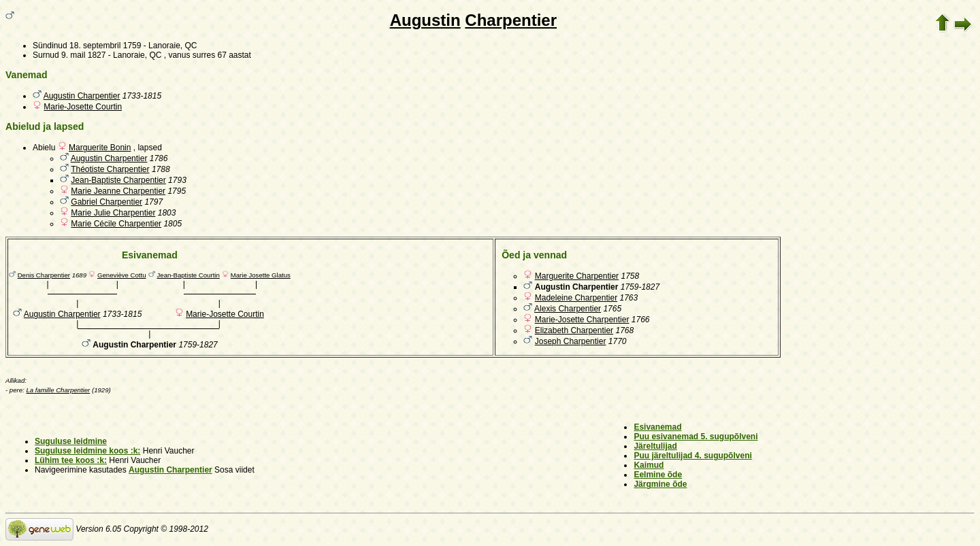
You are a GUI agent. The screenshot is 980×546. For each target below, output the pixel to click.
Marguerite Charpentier (577, 276)
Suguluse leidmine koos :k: (87, 451)
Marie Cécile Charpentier (116, 224)
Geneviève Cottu (121, 275)
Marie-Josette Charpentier (582, 320)
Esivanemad (657, 427)
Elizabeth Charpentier (574, 330)
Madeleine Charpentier (576, 298)
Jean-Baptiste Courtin (189, 275)
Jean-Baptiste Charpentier (118, 180)
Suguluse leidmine (71, 441)
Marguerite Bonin (100, 148)
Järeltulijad (655, 446)
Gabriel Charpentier (107, 202)
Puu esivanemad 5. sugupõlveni (696, 437)
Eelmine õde (658, 475)
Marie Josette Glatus (261, 275)
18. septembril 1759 (105, 46)
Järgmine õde (660, 484)
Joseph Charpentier (571, 341)
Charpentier (511, 20)
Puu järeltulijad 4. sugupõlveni (692, 456)
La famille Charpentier (58, 390)
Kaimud (649, 465)
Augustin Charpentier (82, 96)
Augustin (425, 20)
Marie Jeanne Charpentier (118, 191)
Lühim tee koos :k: (71, 460)
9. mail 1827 (83, 55)
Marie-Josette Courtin (83, 107)
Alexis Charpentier (568, 309)
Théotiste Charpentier (110, 169)
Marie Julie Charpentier (113, 213)
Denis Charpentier (44, 275)
